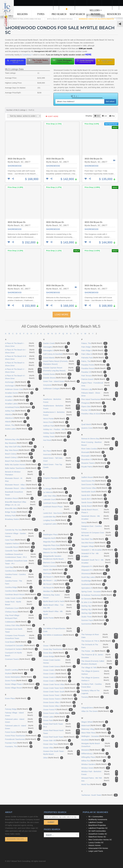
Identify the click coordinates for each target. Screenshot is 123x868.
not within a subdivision (61, 635)
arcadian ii (17, 400)
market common (58, 566)
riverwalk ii (94, 456)
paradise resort (96, 368)
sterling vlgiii (94, 613)
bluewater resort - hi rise (23, 480)
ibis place (55, 451)
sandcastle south (96, 492)
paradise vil (94, 372)
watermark (93, 726)
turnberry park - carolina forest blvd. (100, 686)
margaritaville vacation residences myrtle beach (62, 558)
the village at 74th (97, 668)
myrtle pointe (56, 618)
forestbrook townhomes (23, 739)
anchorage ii (18, 386)
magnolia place (58, 542)
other (53, 758)
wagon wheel (95, 722)
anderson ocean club (22, 389)
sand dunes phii (96, 481)
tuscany (92, 697)
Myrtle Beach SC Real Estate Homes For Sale (24, 19)
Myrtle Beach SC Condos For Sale (60, 19)
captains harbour (20, 544)
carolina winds (19, 591)
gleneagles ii (56, 350)
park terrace (94, 376)
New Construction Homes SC (100, 840)
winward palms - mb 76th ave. (100, 779)
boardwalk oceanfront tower (23, 493)
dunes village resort (22, 688)
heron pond (56, 422)
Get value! (110, 101)
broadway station (20, 519)
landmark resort (58, 503)
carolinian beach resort (23, 595)
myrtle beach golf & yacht (61, 601)
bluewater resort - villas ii (23, 488)
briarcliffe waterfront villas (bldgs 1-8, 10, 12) (23, 503)
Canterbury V (27, 55)
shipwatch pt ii (95, 570)
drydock (16, 673)
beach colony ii (19, 457)
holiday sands (57, 433)
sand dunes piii (96, 484)
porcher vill (94, 410)
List (104, 116)
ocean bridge (56, 656)
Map (112, 116)
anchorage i (18, 382)
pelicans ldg (94, 389)
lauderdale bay (57, 517)
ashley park (18, 411)
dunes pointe (19, 681)
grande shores (57, 378)
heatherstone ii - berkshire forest (62, 414)
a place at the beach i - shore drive (23, 345)
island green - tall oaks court (62, 459)
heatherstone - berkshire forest (62, 407)
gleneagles (55, 347)
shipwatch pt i (95, 566)
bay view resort (20, 450)
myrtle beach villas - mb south (62, 613)
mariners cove (57, 563)
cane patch (17, 540)
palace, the (94, 343)
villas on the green (97, 711)
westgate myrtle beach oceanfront (100, 745)
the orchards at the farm (100, 646)
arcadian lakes (19, 404)
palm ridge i (94, 347)
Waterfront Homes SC (97, 837)
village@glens (95, 708)
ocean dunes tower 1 (60, 695)
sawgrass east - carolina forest (100, 528)
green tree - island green (61, 381)
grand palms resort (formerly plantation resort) (62, 363)
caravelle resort (20, 547)
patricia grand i (95, 379)
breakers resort (19, 498)
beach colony (19, 454)
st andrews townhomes (99, 595)
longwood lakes (58, 524)
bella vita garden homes (23, 465)
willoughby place (96, 757)
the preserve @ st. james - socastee (100, 656)
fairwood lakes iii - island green (23, 727)
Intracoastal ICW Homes (98, 848)
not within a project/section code (62, 630)
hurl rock (55, 440)
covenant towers (20, 659)
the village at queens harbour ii (100, 679)
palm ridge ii (94, 350)
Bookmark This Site (16, 839)
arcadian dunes (19, 393)
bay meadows (19, 443)
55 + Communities (96, 817)
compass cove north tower (23, 630)
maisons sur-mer (58, 552)
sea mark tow (95, 539)
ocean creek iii (57, 677)
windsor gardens (96, 764)
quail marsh (94, 424)
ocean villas (56, 748)
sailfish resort (95, 477)
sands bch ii (94, 499)
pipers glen (94, 407)
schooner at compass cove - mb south (100, 534)
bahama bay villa (20, 439)
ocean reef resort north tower (62, 732)
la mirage (55, 489)
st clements (94, 599)
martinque (55, 573)
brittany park (18, 516)
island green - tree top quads (62, 466)
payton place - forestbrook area (100, 384)
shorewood (94, 574)
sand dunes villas (96, 488)
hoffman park (56, 426)
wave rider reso (96, 733)
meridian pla (56, 591)
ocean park (56, 720)
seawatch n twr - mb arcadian (100, 555)
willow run (94, 761)
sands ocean (95, 502)
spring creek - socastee (99, 592)
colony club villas (20, 625)
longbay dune (57, 520)
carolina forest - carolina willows (23, 576)
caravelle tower (19, 551)
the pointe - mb (95, 651)
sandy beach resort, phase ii (100, 511)
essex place (18, 698)
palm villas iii (94, 354)
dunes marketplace (21, 677)
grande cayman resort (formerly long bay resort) (62, 369)
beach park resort (20, 461)
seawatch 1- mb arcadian (99, 550)
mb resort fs (57, 577)
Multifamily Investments (98, 819)
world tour (94, 784)
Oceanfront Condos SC (98, 834)
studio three (94, 617)
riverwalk (93, 452)
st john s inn (95, 602)
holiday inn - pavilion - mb (61, 429)
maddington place (58, 535)
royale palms (95, 467)
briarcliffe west (19, 508)
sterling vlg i (94, 606)
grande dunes (57, 374)
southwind (93, 584)
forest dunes (19, 732)
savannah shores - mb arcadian (100, 518)
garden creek (57, 343)
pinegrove (93, 403)
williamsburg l (95, 754)
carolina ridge (19, 587)
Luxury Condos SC (96, 842)
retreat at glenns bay (98, 439)
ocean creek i (57, 670)
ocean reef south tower (61, 737)
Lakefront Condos (95, 822)
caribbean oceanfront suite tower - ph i (23, 562)
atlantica (16, 414)
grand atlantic (57, 358)
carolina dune (18, 571)
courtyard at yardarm (21, 649)
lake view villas (57, 496)
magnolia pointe (58, 549)
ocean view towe (58, 744)
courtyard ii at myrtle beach (23, 654)
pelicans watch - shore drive (100, 394)
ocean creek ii (57, 674)
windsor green (96, 768)
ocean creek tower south (61, 692)
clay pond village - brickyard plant (23, 617)
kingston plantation (59, 478)
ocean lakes (56, 717)
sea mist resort (96, 543)
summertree (94, 624)
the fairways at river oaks (100, 636)
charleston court (20, 608)
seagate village (96, 546)
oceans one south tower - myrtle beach (62, 753)
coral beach (18, 642)
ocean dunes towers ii (60, 699)
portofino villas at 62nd (98, 414)
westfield (93, 740)
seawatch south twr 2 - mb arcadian (100, 561)
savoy (92, 523)
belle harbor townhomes (23, 468)
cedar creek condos (21, 598)
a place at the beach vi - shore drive (23, 377)
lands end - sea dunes (61, 513)
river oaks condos (97, 449)
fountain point (19, 743)
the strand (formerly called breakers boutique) (100, 663)
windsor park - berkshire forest (100, 773)
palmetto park (95, 358)
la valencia (56, 492)
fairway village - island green (23, 714)
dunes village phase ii (22, 684)
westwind (93, 750)
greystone (55, 385)
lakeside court (57, 499)
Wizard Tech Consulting (21, 861)
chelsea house (19, 612)
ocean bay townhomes (60, 649)
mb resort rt (57, 588)
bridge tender (18, 512)
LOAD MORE (61, 314)
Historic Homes (95, 845)
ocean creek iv (57, 681)
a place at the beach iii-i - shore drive (23, 351)
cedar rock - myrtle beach (23, 603)
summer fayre (95, 620)
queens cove (95, 428)
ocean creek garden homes (62, 661)
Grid (97, 116)
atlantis (16, 422)
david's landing (19, 670)
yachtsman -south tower (100, 795)
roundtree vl (94, 459)
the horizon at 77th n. (98, 641)
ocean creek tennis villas (61, 684)
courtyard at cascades (22, 646)
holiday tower (57, 437)
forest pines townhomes (23, 736)
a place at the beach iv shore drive (23, 364)
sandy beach (94, 506)
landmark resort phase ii (62, 508)
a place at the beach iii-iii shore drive (23, 358)
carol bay (17, 567)
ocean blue (56, 653)
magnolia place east (59, 545)
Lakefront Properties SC (98, 828)
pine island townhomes (99, 399)
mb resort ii (56, 584)
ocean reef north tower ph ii (62, 725)
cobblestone (18, 622)
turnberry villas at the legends (100, 692)
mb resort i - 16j (58, 581)
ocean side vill (57, 740)
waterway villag (96, 729)
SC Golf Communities (97, 831)
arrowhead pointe (20, 407)
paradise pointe (95, 365)
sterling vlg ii (94, 609)
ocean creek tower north (61, 688)
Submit (51, 822)
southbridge (94, 581)
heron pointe (56, 419)
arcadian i (17, 396)
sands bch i (94, 495)
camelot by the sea (22, 530)
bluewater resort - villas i (23, 485)
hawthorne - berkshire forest (62, 401)
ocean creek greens (59, 666)
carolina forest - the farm (23, 582)
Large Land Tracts (96, 851)
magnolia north (58, 538)
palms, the (94, 361)
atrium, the (17, 425)
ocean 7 (54, 646)
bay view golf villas (21, 447)
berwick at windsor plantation (23, 473)
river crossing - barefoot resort (100, 444)
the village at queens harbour (100, 673)
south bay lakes (96, 577)
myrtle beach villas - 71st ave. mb (62, 606)
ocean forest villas (59, 713)
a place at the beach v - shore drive (23, 371)
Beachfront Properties (97, 825)
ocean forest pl (58, 710)
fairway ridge (18, 709)
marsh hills (55, 570)
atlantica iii (17, 418)
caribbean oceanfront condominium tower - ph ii (23, 556)
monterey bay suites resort (62, 596)
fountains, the (19, 746)
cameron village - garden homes (23, 535)
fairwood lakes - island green (23, 721)
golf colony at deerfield (61, 354)
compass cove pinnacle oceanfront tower (23, 637)
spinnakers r (94, 588)
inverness (55, 454)
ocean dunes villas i (59, 702)
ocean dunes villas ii (60, 706)
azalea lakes (19, 429)
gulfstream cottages (59, 389)
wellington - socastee (98, 736)
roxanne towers (96, 463)
